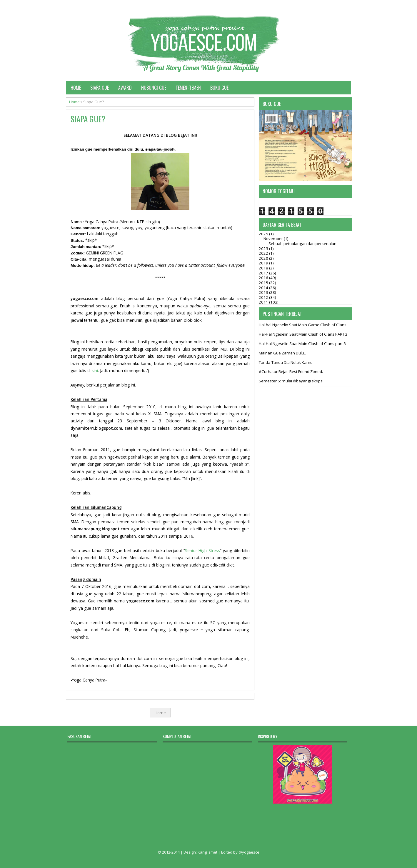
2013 (264, 292)
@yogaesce (249, 852)
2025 (264, 234)
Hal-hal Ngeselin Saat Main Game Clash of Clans (303, 325)
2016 (264, 278)
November (274, 239)
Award (125, 88)
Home (76, 88)
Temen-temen (188, 88)
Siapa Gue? (88, 119)
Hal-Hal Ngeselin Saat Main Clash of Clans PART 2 (303, 334)
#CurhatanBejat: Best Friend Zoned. (291, 371)
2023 (264, 249)
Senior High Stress (202, 550)
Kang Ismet (207, 852)
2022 (264, 253)
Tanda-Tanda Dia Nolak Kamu (286, 362)
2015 (264, 283)
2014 (264, 288)
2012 (264, 297)
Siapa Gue (100, 88)
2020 (264, 258)
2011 (264, 302)
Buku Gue (219, 88)
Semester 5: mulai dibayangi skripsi (291, 381)
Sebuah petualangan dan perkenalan (302, 244)
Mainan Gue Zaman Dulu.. (282, 353)
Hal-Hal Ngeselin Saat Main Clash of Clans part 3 (302, 344)
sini (95, 370)
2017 (264, 273)
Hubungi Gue (154, 88)
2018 (264, 268)
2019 (264, 263)
